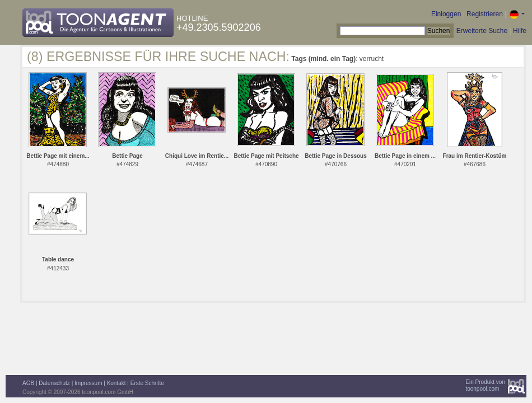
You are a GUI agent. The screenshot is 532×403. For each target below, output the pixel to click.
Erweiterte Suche (482, 31)
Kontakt (116, 383)
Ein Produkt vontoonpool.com (485, 385)
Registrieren (485, 14)
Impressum (88, 383)
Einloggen (446, 14)
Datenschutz (54, 383)
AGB (28, 383)
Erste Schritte (147, 383)
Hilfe (520, 31)
